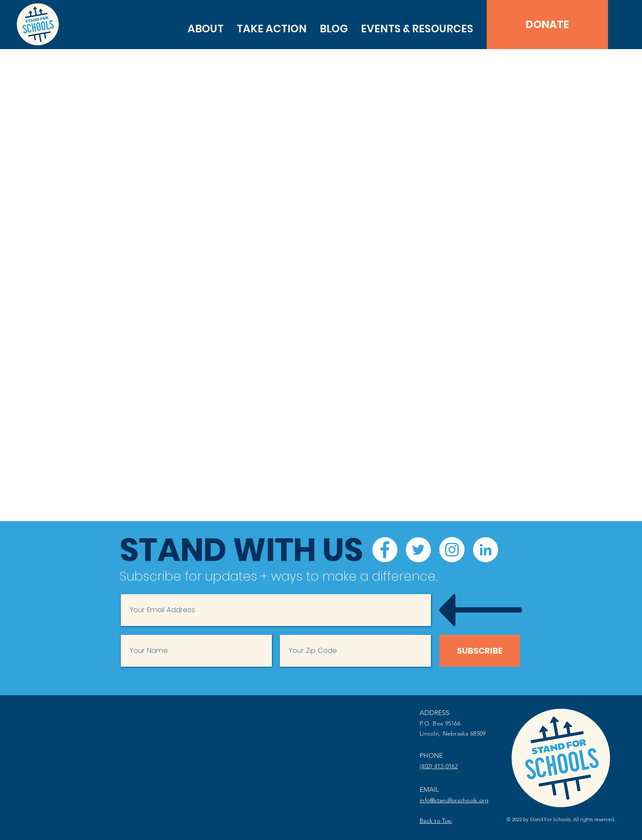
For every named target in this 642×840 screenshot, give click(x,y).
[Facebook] (385, 550)
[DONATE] (547, 25)
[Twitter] (418, 550)
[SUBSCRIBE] (480, 651)
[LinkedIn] (485, 550)
